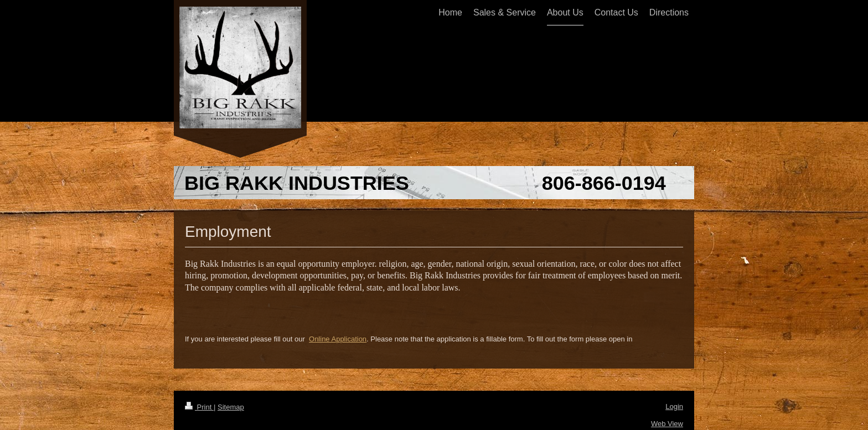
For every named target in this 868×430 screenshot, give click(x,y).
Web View (667, 424)
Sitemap (231, 407)
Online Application (338, 339)
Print (199, 407)
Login (674, 406)
